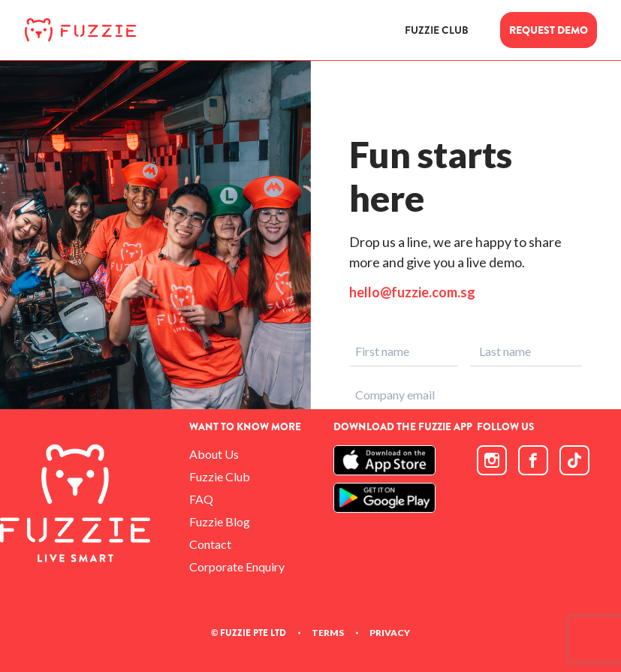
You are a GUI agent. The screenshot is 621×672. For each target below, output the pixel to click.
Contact (210, 544)
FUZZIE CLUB (437, 30)
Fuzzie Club (220, 476)
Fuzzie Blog (220, 521)
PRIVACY (390, 633)
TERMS (328, 633)
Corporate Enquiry (237, 567)
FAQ (201, 499)
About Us (214, 454)
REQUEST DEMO (549, 30)
